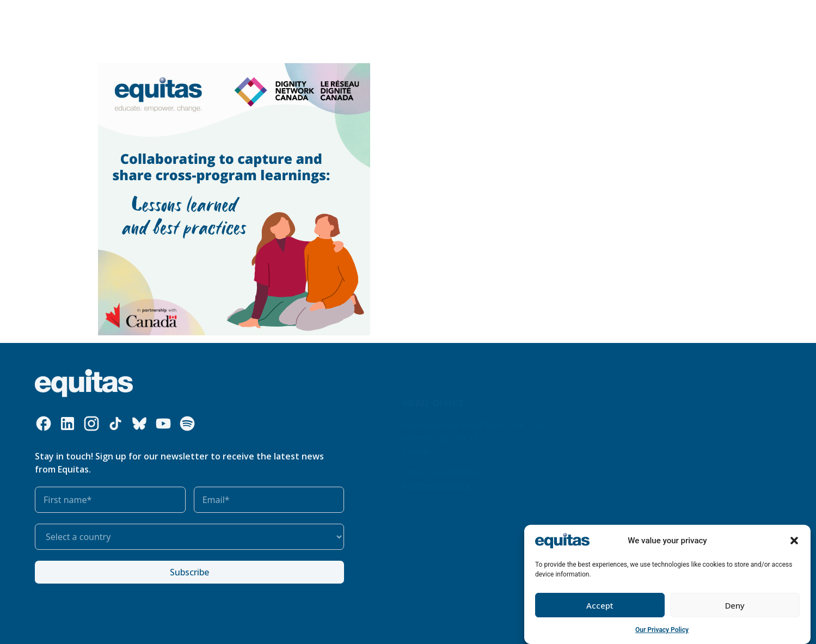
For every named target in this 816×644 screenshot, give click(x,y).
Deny (735, 605)
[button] (794, 541)
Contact (671, 16)
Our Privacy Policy (662, 630)
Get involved (392, 16)
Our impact (331, 16)
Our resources (272, 16)
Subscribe (189, 572)
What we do (206, 16)
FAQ (639, 16)
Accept (600, 605)
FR (618, 16)
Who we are (137, 16)
